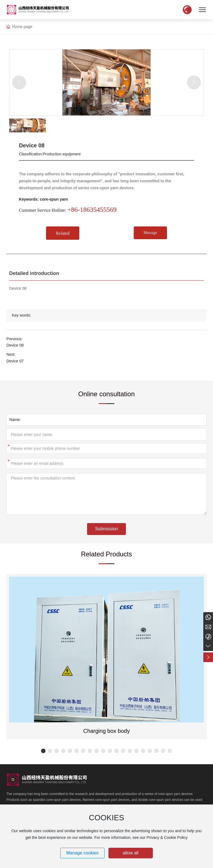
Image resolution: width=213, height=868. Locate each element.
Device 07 (15, 361)
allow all (130, 853)
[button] (43, 751)
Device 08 (15, 345)
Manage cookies (83, 853)
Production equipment (62, 154)
